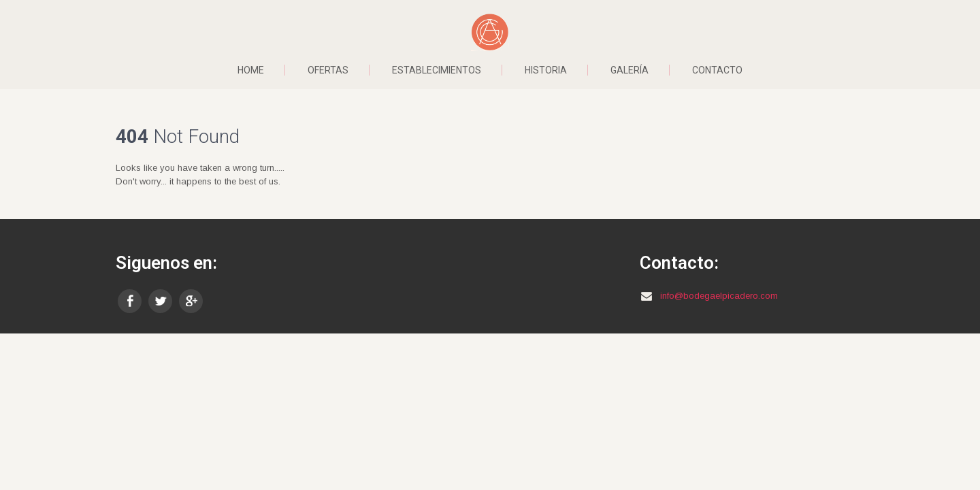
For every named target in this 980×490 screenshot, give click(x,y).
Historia (546, 70)
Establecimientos (437, 70)
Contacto (717, 70)
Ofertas (328, 70)
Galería (630, 70)
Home (251, 70)
